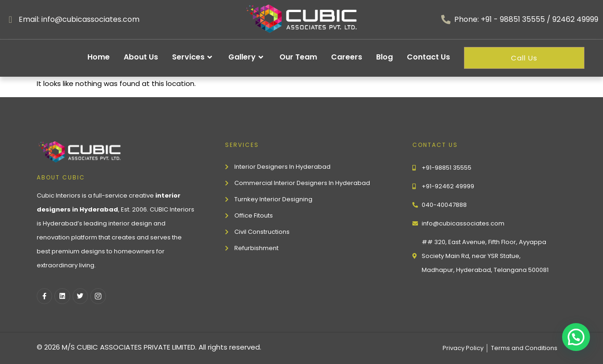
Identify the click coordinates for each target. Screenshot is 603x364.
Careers (347, 57)
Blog (384, 57)
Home (99, 57)
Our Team (298, 57)
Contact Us (428, 57)
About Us (141, 57)
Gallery (247, 57)
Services (193, 57)
